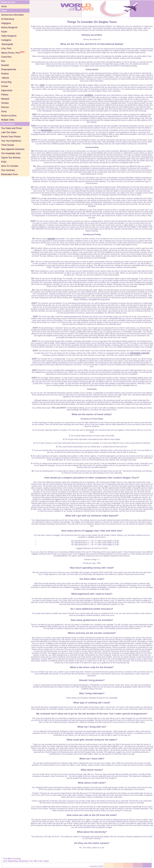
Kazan (4, 32)
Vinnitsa (5, 103)
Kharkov (5, 74)
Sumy (4, 111)
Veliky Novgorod (9, 36)
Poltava (5, 95)
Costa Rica (6, 57)
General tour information (13, 15)
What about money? (92, 770)
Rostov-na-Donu (9, 116)
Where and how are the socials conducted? (92, 633)
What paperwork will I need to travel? (92, 594)
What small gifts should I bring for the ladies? (92, 740)
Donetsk (5, 65)
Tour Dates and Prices (12, 128)
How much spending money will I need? (92, 568)
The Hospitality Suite (11, 153)
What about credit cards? (92, 783)
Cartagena (6, 40)
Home (4, 6)
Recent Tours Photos (11, 137)
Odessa (5, 78)
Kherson (5, 107)
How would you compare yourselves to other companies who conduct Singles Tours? (92, 478)
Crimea (5, 86)
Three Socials (8, 145)
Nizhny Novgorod (9, 27)
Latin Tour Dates (9, 132)
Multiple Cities (8, 120)
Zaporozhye (7, 90)
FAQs (4, 162)
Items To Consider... (10, 166)
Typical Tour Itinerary (11, 158)
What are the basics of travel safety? (92, 414)
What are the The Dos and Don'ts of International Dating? (92, 44)
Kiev (3, 61)
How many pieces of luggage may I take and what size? (92, 531)
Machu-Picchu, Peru (13, 53)
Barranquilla (7, 44)
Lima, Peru (6, 48)
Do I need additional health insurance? (92, 609)
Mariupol (5, 99)
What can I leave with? (92, 759)
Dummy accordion (92, 35)
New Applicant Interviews (13, 149)
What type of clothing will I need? (92, 703)
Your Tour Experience (11, 141)
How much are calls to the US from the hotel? (92, 815)
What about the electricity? (92, 832)
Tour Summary (8, 170)
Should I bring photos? (92, 680)
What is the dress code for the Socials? (92, 667)
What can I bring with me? (92, 727)
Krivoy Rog (6, 82)
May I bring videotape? (92, 693)
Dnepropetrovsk (9, 69)
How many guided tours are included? (92, 620)
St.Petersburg (8, 19)
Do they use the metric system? (92, 843)
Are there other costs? (92, 579)
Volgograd (6, 23)
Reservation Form (10, 174)
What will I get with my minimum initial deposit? (92, 516)
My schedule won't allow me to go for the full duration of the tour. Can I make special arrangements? (92, 714)
